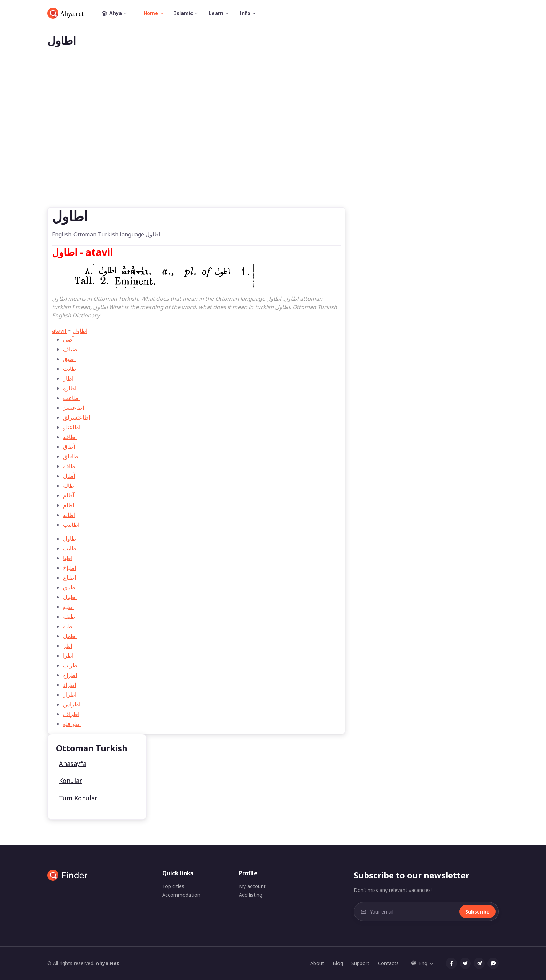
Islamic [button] (184, 13)
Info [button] (245, 13)
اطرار (70, 695)
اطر (68, 646)
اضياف (71, 349)
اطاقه (70, 466)
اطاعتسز (73, 408)
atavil (59, 331)
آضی (68, 339)
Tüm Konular (78, 798)
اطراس (72, 704)
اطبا (68, 558)
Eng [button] (419, 963)
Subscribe (477, 912)
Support (360, 963)
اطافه (70, 437)
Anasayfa (73, 763)
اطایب (70, 548)
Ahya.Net (107, 963)
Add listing (251, 895)
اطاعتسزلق (77, 417)
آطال (69, 476)
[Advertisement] (273, 139)
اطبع (68, 607)
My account (252, 886)
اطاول (80, 331)
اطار (68, 378)
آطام (69, 495)
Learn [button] (216, 13)
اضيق (69, 359)
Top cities (173, 886)
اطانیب (71, 525)
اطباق (70, 587)
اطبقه (70, 617)
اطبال (70, 597)
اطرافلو (72, 724)
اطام (69, 505)
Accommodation (181, 895)
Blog (338, 963)
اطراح (70, 675)
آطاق (69, 447)
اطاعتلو (72, 427)
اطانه (69, 515)
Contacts (388, 963)
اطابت (70, 369)
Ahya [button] (118, 13)
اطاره (70, 388)
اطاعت (71, 398)
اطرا (68, 656)
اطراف (71, 714)
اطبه (68, 626)
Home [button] (151, 13)
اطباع (69, 578)
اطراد (69, 685)
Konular (71, 781)
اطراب (71, 665)
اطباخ (69, 568)
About (317, 963)
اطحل (70, 636)
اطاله (69, 486)
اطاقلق (71, 456)
